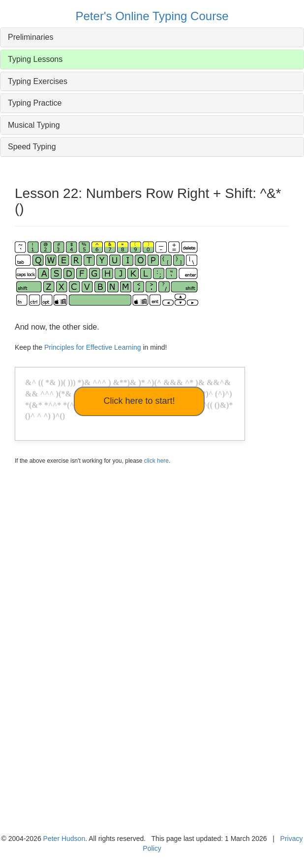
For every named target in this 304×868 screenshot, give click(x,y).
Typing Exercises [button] (38, 81)
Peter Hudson (64, 839)
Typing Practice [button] (35, 103)
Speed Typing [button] (32, 147)
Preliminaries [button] (30, 37)
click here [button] (156, 461)
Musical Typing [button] (34, 125)
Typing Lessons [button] (35, 59)
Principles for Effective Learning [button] (93, 347)
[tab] (152, 37)
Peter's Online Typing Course (152, 16)
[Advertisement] (147, 573)
